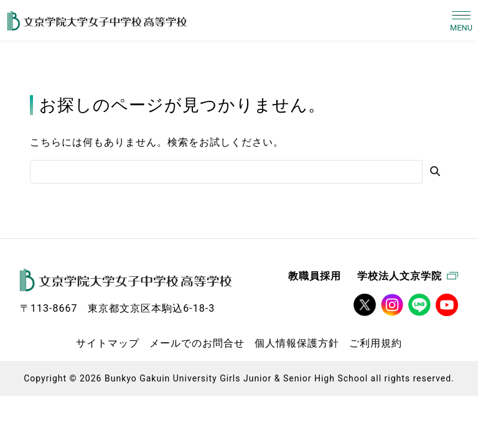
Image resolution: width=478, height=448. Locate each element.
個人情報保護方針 (297, 343)
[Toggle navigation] (461, 21)
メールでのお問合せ (197, 343)
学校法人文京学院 (408, 276)
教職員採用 (315, 276)
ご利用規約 (376, 343)
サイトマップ (108, 343)
